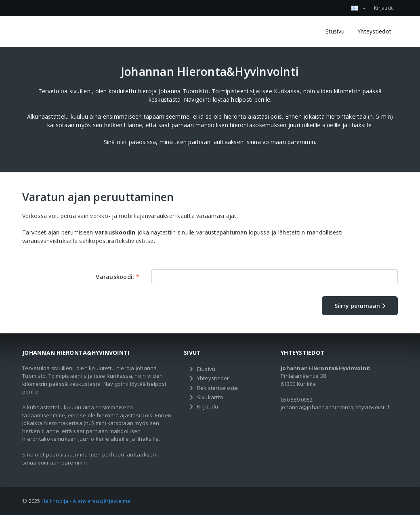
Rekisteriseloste (218, 388)
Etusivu (335, 31)
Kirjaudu (384, 8)
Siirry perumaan (360, 306)
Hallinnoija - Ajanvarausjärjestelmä (86, 501)
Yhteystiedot (374, 31)
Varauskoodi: (118, 277)
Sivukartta (210, 397)
